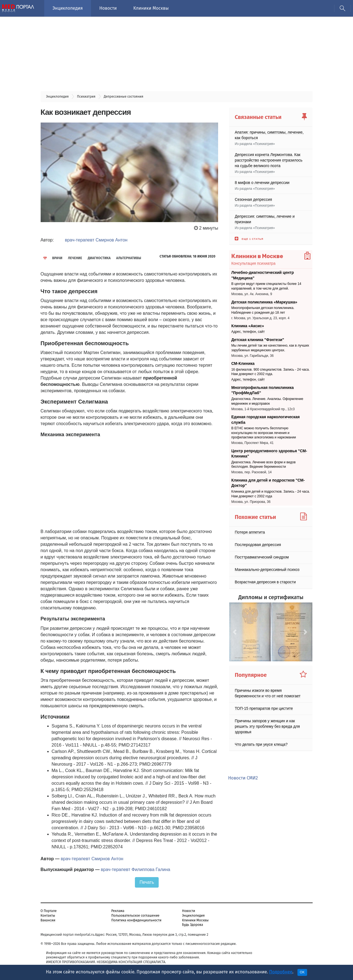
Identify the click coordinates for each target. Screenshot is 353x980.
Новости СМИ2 (243, 778)
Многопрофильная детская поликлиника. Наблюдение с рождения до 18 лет (263, 310)
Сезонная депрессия (253, 199)
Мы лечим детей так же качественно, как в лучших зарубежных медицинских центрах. (270, 348)
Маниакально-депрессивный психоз (267, 570)
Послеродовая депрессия (258, 545)
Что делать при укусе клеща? (261, 744)
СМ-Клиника (243, 363)
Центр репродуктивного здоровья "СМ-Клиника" (269, 454)
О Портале (49, 911)
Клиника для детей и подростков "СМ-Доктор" (268, 483)
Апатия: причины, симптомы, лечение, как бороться (269, 135)
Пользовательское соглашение (135, 916)
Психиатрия (264, 144)
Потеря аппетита (250, 532)
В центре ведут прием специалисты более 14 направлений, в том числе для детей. (266, 286)
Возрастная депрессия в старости (265, 582)
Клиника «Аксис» (248, 326)
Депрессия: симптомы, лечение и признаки (265, 219)
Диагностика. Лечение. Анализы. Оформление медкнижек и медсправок (267, 401)
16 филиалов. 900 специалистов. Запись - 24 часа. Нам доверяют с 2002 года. (271, 372)
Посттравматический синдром (262, 557)
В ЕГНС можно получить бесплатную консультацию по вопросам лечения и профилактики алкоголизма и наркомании (264, 433)
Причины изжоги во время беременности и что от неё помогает (268, 693)
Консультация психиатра (253, 263)
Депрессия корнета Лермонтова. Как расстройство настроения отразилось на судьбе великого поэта (269, 160)
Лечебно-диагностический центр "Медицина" (263, 275)
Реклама (118, 911)
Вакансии (48, 920)
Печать (147, 882)
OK (302, 972)
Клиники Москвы (151, 8)
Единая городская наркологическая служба (266, 420)
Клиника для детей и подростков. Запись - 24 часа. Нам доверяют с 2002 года (271, 494)
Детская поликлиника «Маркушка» (264, 302)
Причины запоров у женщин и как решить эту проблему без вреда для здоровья (267, 726)
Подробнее (281, 972)
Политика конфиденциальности (136, 920)
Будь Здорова (193, 925)
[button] (235, 632)
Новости (108, 8)
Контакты (48, 916)
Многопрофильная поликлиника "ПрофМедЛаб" (263, 390)
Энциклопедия (68, 8)
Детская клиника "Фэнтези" (258, 340)
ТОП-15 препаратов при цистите (264, 708)
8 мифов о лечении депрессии (262, 183)
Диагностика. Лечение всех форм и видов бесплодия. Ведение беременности (264, 465)
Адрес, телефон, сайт (248, 332)
